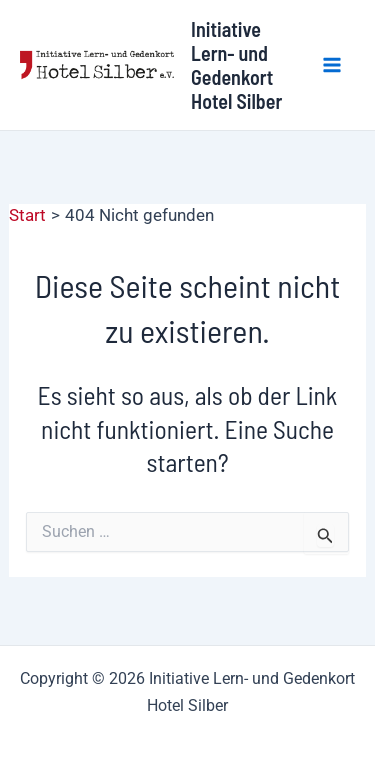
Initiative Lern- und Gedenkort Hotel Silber (236, 65)
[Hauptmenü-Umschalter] (333, 65)
